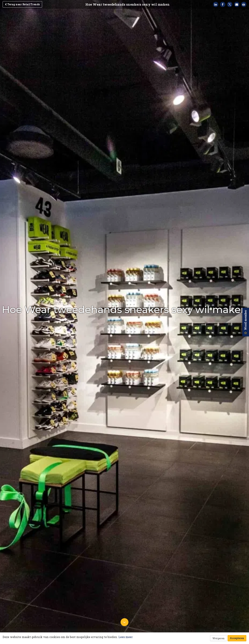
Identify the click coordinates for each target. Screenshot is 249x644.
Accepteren (237, 638)
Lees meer (126, 637)
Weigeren (218, 638)
